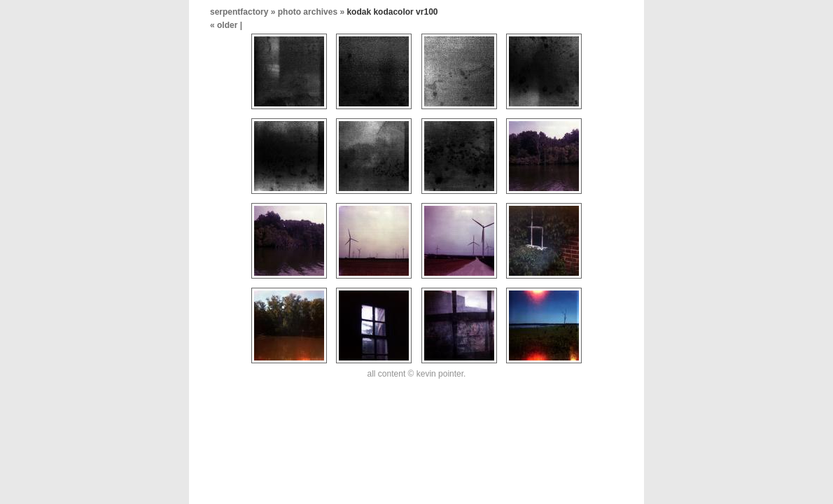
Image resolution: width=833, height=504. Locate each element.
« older (225, 25)
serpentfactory (239, 12)
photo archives (308, 12)
